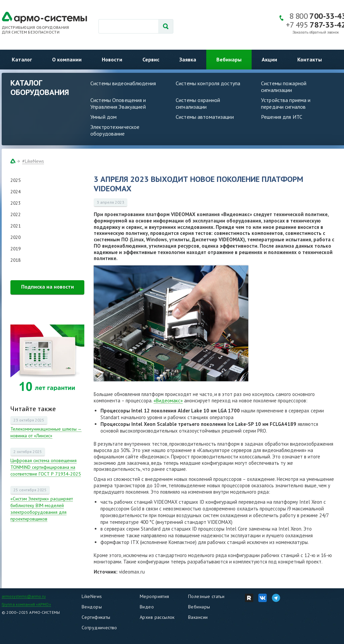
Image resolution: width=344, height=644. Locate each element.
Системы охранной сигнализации (198, 103)
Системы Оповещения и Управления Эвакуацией (118, 103)
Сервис (151, 59)
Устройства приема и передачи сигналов (286, 103)
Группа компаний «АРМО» (26, 604)
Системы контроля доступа (208, 83)
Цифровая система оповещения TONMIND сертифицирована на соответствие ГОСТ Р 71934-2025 (46, 467)
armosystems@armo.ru (24, 596)
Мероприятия (155, 596)
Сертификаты (96, 617)
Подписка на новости (48, 287)
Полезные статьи (206, 596)
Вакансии (198, 617)
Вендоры (92, 607)
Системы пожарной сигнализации (284, 87)
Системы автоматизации (205, 117)
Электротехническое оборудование (115, 130)
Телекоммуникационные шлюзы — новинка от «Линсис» (46, 432)
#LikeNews (33, 161)
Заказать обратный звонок (316, 32)
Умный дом (103, 117)
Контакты (310, 59)
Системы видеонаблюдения (123, 83)
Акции (269, 59)
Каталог (22, 59)
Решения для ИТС (282, 117)
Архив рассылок (157, 617)
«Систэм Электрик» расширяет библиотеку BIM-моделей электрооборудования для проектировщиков (42, 509)
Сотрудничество (99, 628)
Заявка (188, 59)
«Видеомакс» (168, 401)
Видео (147, 607)
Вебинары (229, 59)
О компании (67, 59)
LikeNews (92, 596)
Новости (112, 59)
